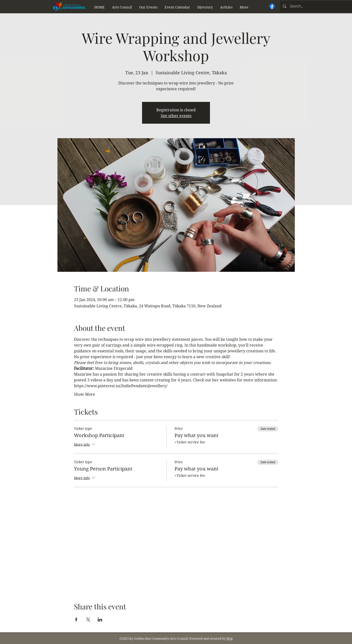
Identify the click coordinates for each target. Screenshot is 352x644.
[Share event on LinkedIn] (100, 620)
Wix (230, 638)
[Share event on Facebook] (76, 620)
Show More (84, 394)
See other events (176, 116)
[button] (122, 7)
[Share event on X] (88, 620)
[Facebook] (272, 6)
